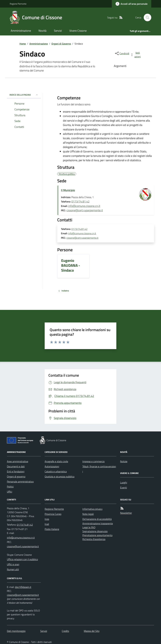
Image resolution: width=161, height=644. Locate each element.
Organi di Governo (61, 44)
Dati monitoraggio (16, 631)
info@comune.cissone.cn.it (84, 206)
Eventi (124, 487)
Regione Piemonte (18, 4)
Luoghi (124, 482)
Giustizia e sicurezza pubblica (60, 476)
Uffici (10, 492)
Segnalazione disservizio (95, 531)
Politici (10, 487)
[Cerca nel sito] (146, 17)
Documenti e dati (16, 466)
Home (23, 44)
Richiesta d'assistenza (94, 539)
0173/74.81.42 (80, 201)
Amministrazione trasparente (98, 523)
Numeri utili (13, 569)
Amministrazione (21, 31)
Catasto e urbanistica (56, 471)
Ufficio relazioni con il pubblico (22, 559)
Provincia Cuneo (53, 514)
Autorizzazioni (52, 466)
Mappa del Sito (92, 631)
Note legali (88, 514)
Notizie (124, 461)
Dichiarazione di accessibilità (97, 519)
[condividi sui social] (122, 53)
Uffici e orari (13, 564)
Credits (65, 631)
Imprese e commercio (93, 461)
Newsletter (126, 513)
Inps (47, 519)
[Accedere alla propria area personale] (132, 4)
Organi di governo (16, 476)
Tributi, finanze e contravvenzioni (99, 469)
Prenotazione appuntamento (97, 535)
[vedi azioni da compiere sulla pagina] (136, 55)
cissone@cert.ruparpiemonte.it (85, 210)
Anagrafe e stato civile (56, 461)
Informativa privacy (92, 509)
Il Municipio (68, 190)
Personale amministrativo (20, 482)
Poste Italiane (52, 529)
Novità (42, 31)
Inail (47, 524)
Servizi (58, 31)
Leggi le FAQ (89, 527)
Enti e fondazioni (16, 471)
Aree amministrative (18, 461)
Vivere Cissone (78, 31)
